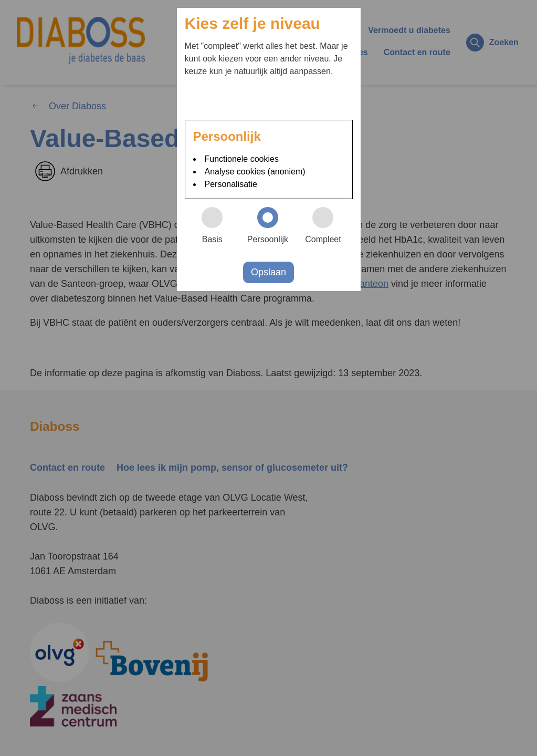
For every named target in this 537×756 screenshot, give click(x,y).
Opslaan (268, 272)
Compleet (328, 225)
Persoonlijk (271, 225)
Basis (217, 225)
